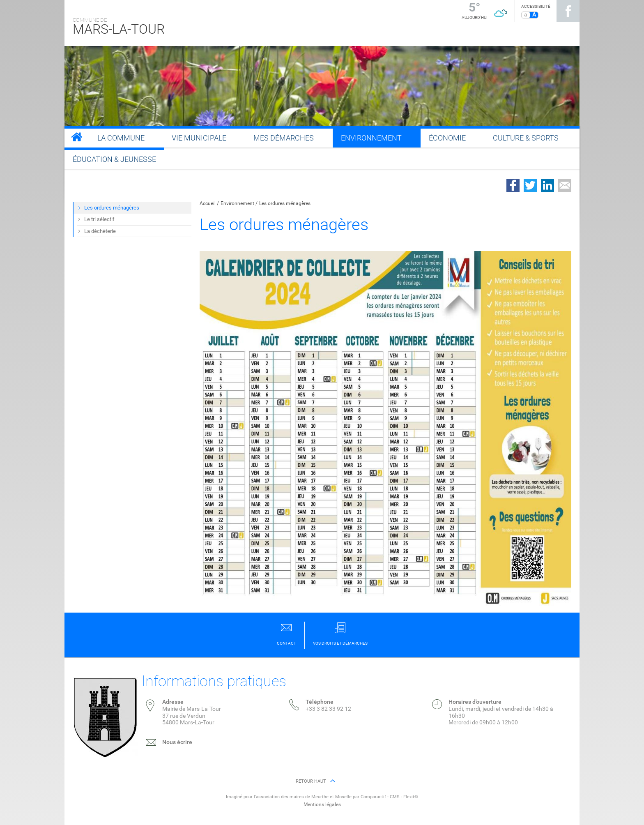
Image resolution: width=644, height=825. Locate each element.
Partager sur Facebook (513, 185)
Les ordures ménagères (285, 203)
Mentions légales (322, 804)
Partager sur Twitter (530, 185)
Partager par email (565, 185)
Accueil (208, 203)
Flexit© (411, 797)
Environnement (237, 203)
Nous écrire (177, 742)
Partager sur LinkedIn (547, 185)
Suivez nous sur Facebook (568, 11)
